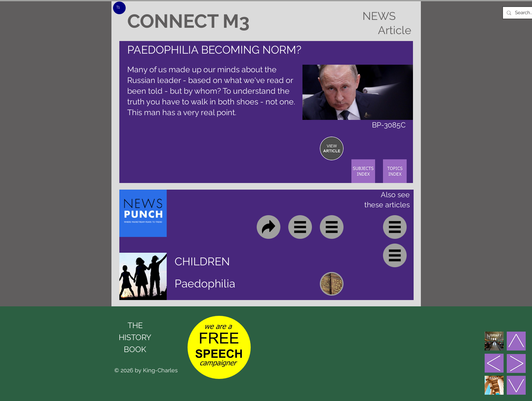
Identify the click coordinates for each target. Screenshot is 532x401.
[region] (332, 148)
